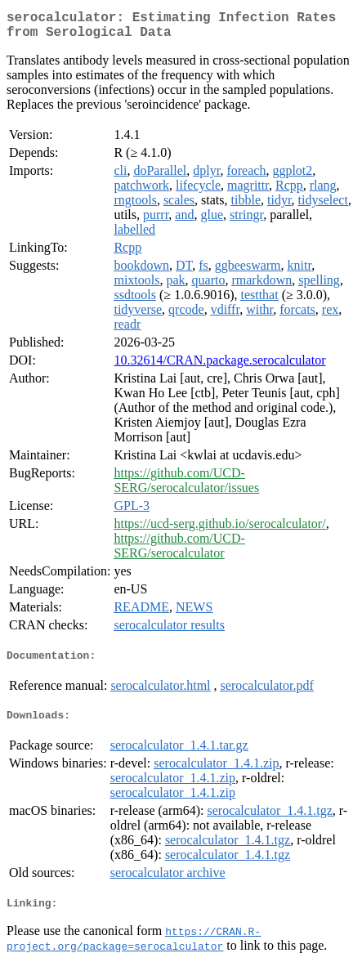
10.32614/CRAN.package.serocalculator (219, 367)
